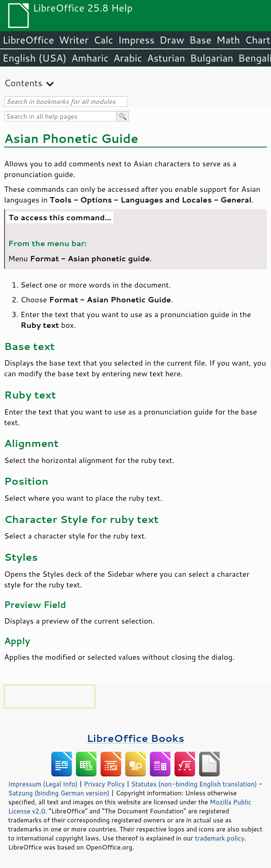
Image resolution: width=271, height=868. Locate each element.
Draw (172, 40)
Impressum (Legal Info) (43, 784)
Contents (23, 83)
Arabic (128, 58)
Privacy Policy (104, 784)
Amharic (90, 58)
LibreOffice (28, 40)
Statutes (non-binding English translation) (194, 784)
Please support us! (50, 695)
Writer (73, 40)
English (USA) (34, 58)
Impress (137, 40)
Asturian (166, 58)
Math (228, 40)
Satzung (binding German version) (59, 793)
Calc (103, 40)
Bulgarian (212, 58)
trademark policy (220, 838)
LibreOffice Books (135, 738)
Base (200, 40)
